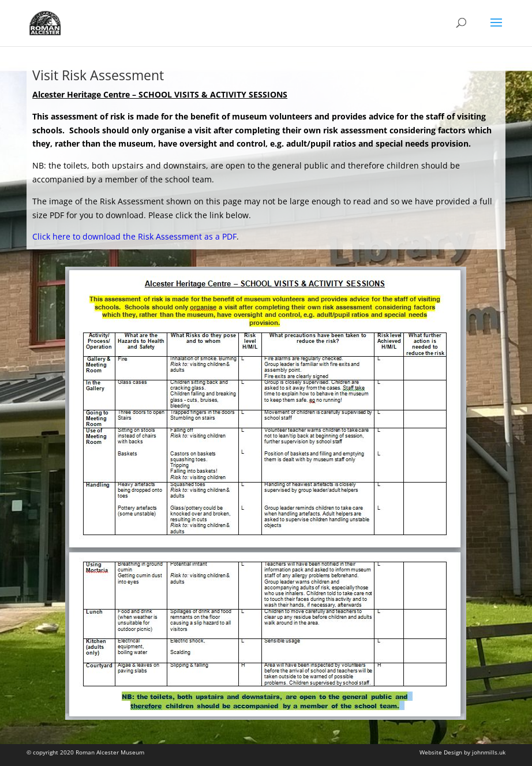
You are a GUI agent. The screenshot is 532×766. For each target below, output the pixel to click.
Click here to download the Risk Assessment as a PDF (134, 236)
